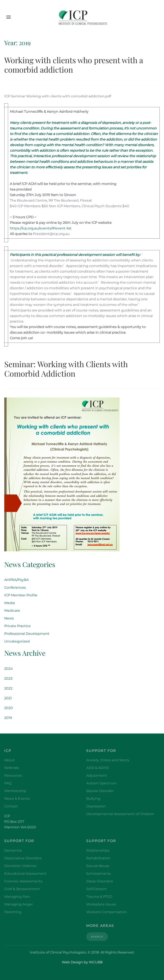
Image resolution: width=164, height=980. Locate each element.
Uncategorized (17, 641)
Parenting (13, 912)
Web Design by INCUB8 (82, 962)
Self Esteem (97, 889)
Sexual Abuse (98, 866)
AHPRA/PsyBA (16, 580)
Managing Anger (19, 904)
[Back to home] (82, 17)
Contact (11, 806)
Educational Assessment (25, 874)
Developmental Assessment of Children (120, 814)
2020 (9, 708)
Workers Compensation (107, 912)
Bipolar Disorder (100, 791)
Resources (13, 775)
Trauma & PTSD (99, 897)
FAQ (8, 783)
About (10, 760)
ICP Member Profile (21, 595)
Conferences (15, 588)
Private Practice (18, 626)
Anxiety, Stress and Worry (108, 760)
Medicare (12, 611)
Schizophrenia (98, 874)
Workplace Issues (101, 904)
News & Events (17, 799)
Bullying (93, 799)
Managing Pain (17, 897)
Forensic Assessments (23, 881)
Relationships (98, 850)
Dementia (13, 850)
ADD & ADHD (98, 768)
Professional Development (27, 634)
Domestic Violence (20, 866)
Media (10, 603)
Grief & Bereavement (22, 889)
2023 (8, 679)
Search (97, 937)
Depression (96, 806)
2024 (9, 669)
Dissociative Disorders (23, 858)
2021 (8, 698)
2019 (8, 718)
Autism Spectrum (102, 783)
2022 (8, 688)
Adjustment (97, 775)
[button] (9, 17)
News (9, 618)
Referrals (12, 768)
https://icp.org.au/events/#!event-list (41, 228)
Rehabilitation (98, 858)
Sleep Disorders (100, 881)
